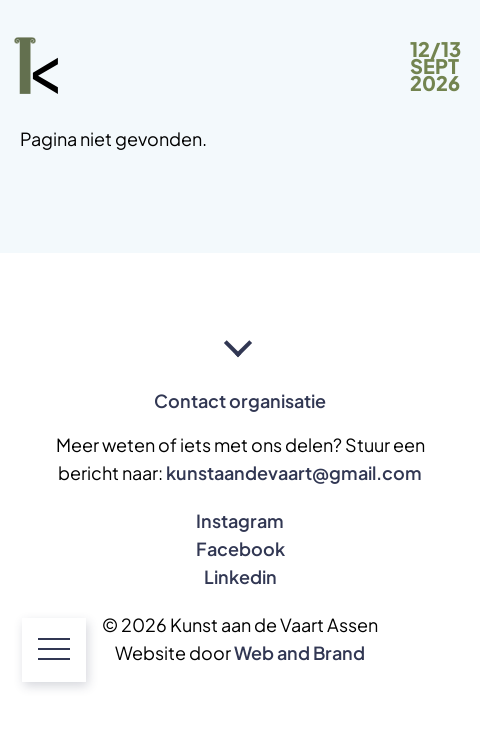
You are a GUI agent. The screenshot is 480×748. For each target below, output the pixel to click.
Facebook (240, 549)
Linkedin (240, 577)
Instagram (240, 521)
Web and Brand (299, 653)
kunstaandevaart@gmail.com (294, 473)
